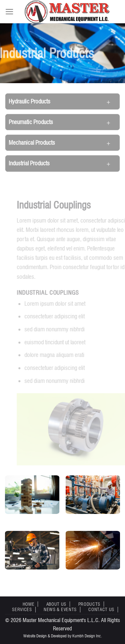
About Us (56, 604)
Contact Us (101, 609)
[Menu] (9, 12)
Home (29, 604)
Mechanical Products (32, 143)
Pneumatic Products (31, 122)
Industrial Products (29, 163)
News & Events (60, 609)
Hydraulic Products (29, 101)
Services (22, 609)
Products (89, 604)
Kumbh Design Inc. (87, 636)
